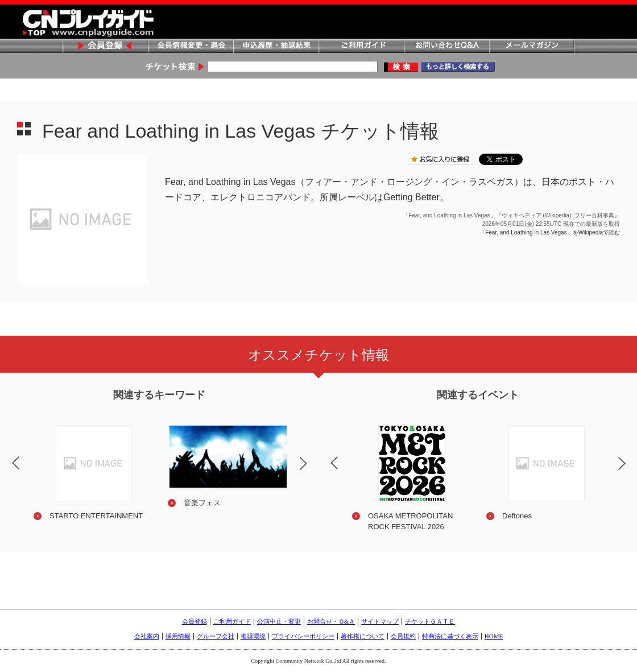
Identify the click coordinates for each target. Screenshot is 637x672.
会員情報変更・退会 (191, 46)
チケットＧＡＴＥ (430, 621)
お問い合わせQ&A (446, 46)
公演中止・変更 (279, 621)
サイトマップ (380, 621)
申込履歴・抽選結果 (276, 46)
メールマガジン (532, 46)
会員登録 (105, 46)
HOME (494, 636)
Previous (325, 456)
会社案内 (147, 636)
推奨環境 (253, 636)
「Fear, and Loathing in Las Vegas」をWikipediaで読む (550, 232)
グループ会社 (216, 636)
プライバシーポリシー (303, 636)
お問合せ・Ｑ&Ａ (331, 621)
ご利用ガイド (361, 46)
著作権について (363, 636)
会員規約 (403, 636)
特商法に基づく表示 (450, 636)
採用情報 (178, 636)
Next (313, 471)
